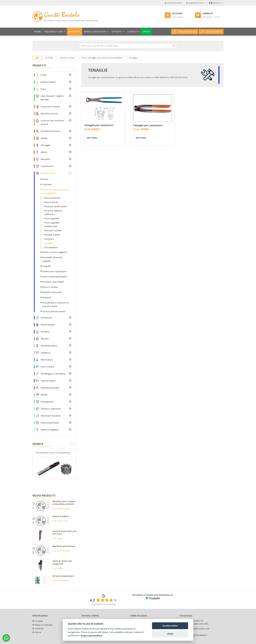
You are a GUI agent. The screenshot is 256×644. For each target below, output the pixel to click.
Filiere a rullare (61, 516)
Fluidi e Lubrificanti (50, 423)
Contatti (39, 621)
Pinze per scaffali (53, 230)
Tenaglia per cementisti (99, 125)
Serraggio (45, 145)
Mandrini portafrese (64, 546)
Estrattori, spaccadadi (53, 282)
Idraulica (47, 297)
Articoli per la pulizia (51, 416)
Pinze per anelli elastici (55, 206)
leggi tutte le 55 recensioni (104, 604)
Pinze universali (52, 198)
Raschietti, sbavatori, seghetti (53, 259)
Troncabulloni (51, 247)
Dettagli (92, 138)
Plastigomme (47, 402)
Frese (43, 89)
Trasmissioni (47, 166)
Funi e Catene (47, 367)
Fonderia (45, 332)
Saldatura (46, 353)
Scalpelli (46, 266)
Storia (38, 632)
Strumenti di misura (50, 131)
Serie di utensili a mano (54, 311)
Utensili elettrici (48, 381)
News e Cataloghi (44, 625)
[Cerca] (174, 46)
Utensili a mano (48, 173)
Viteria (44, 152)
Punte (44, 75)
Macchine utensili (49, 114)
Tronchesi (49, 239)
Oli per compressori (63, 576)
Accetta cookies (170, 626)
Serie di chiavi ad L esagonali (62, 562)
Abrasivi (45, 339)
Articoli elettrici (48, 325)
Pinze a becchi (51, 202)
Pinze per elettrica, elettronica (53, 212)
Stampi (44, 138)
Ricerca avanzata (185, 32)
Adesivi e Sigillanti (49, 430)
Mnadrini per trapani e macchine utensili (64, 503)
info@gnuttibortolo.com (198, 629)
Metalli (44, 395)
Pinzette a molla (52, 235)
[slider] (107, 600)
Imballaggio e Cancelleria (53, 374)
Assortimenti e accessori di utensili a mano (56, 304)
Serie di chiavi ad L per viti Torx (64, 533)
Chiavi (45, 179)
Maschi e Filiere (48, 82)
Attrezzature (47, 360)
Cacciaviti (47, 184)
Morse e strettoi (50, 287)
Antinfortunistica (49, 346)
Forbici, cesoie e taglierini (55, 252)
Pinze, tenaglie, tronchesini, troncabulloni (56, 191)
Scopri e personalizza (91, 635)
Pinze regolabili (52, 218)
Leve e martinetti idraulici (55, 277)
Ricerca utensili (211, 32)
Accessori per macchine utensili (52, 122)
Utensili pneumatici (50, 388)
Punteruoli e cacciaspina (54, 271)
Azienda (39, 629)
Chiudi (170, 634)
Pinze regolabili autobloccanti (52, 224)
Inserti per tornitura (50, 107)
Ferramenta (46, 318)
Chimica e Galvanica (51, 409)
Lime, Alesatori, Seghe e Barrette (52, 98)
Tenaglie (48, 243)
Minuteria (45, 159)
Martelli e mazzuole (52, 292)
